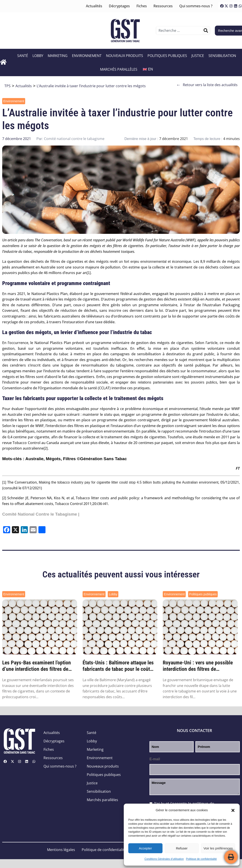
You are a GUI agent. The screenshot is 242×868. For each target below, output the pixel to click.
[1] (89, 273)
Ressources (163, 6)
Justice (198, 56)
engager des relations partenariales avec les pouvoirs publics (166, 382)
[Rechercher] (206, 30)
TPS (8, 86)
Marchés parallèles (119, 69)
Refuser (182, 848)
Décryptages (119, 6)
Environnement (87, 56)
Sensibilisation (223, 56)
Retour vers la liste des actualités (207, 85)
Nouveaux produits (125, 56)
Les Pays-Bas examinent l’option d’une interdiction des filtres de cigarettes (37, 666)
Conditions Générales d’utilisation (164, 859)
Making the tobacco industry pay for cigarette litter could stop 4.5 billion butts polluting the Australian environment (129, 482)
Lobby (38, 56)
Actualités (94, 6)
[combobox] (180, 30)
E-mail (155, 759)
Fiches (142, 6)
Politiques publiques (168, 56)
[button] (233, 810)
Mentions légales (61, 850)
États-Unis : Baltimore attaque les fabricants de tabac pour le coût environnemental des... (118, 666)
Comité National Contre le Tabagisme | (41, 514)
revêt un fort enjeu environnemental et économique (150, 262)
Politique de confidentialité (201, 859)
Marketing (58, 56)
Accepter (145, 848)
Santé (23, 56)
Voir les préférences (218, 848)
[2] (46, 448)
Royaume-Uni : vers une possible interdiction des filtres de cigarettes (198, 666)
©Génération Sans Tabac (102, 459)
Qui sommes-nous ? (196, 6)
